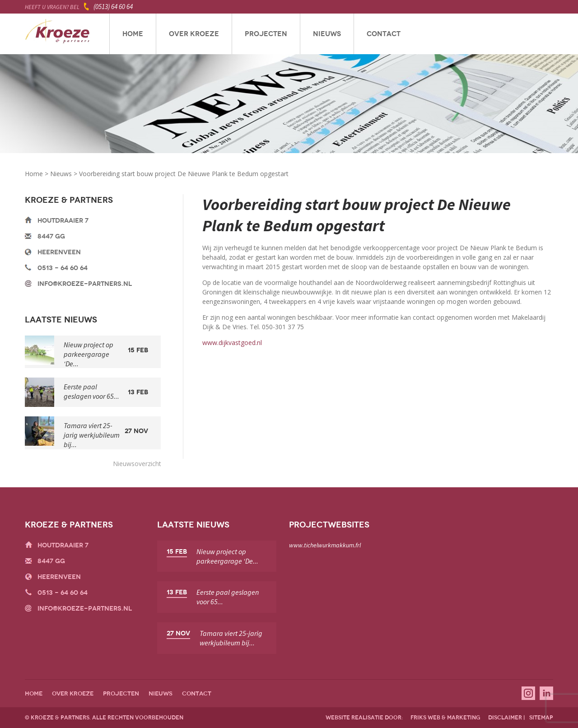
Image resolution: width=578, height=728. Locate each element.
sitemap (541, 718)
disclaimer (505, 718)
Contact (384, 34)
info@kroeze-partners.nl (85, 284)
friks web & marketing (445, 718)
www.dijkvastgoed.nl (232, 343)
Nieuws (327, 34)
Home (133, 34)
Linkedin (546, 693)
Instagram (528, 693)
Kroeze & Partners (58, 34)
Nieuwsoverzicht (137, 464)
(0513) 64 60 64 (113, 7)
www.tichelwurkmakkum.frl (325, 545)
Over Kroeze (194, 34)
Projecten (266, 34)
